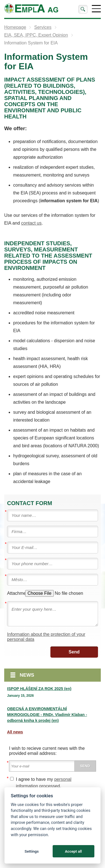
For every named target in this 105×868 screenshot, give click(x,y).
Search (83, 9)
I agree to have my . (44, 783)
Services (43, 27)
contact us (32, 223)
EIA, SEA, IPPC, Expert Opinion (36, 35)
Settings (32, 851)
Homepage (15, 27)
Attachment (16, 593)
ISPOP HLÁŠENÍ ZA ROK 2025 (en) (39, 689)
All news (15, 732)
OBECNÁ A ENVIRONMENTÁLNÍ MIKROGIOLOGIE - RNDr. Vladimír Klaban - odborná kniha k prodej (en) (47, 715)
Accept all (73, 851)
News (27, 675)
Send (74, 652)
